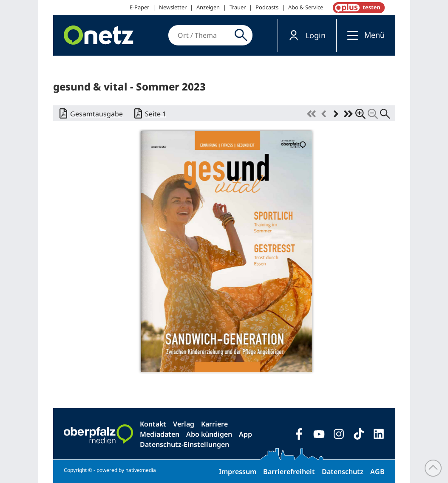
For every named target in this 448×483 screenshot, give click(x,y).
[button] (307, 35)
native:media (141, 470)
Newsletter (173, 7)
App (245, 434)
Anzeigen (208, 7)
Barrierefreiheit (289, 472)
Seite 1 (156, 114)
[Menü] (350, 35)
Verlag (184, 424)
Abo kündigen (209, 434)
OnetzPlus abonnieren (357, 8)
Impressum (238, 472)
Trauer (238, 7)
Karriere (214, 424)
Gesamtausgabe (96, 114)
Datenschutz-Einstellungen (184, 444)
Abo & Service (306, 7)
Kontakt (153, 424)
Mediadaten (160, 434)
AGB (377, 472)
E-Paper (139, 7)
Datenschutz (343, 472)
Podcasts (267, 7)
